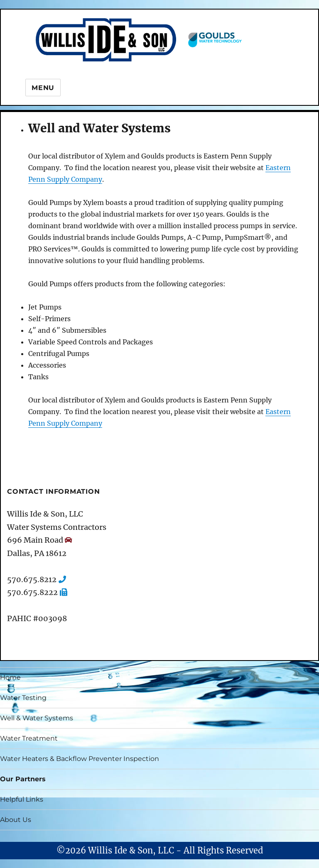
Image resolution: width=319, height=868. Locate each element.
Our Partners (23, 779)
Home (10, 677)
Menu (43, 88)
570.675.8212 (32, 579)
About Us (16, 820)
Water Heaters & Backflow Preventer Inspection (80, 759)
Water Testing (23, 698)
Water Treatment (29, 738)
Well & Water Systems (37, 718)
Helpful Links (22, 799)
